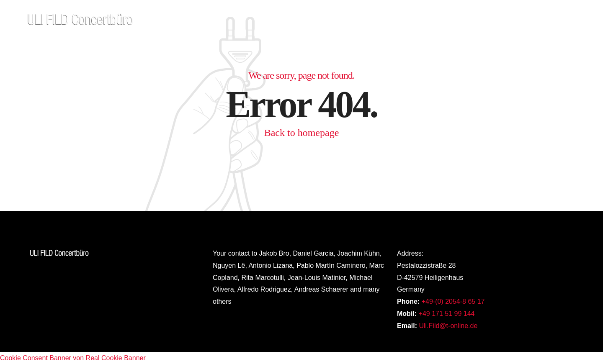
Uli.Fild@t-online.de (448, 326)
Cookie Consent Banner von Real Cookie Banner (73, 358)
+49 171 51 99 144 (447, 314)
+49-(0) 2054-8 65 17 (453, 301)
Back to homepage (302, 133)
